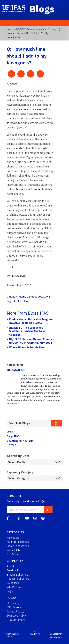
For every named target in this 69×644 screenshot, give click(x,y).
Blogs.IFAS (13, 436)
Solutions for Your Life (20, 441)
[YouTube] (27, 518)
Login (10, 591)
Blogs (42, 9)
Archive (19, 301)
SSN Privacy (14, 607)
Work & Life (14, 550)
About (10, 566)
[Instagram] (43, 518)
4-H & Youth (14, 554)
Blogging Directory (18, 575)
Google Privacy (16, 611)
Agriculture (13, 538)
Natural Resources (18, 542)
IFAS (59, 637)
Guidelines (13, 583)
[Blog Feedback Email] (35, 518)
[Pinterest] (19, 518)
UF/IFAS (12, 445)
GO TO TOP (36, 634)
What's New (14, 587)
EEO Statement (16, 620)
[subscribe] (48, 510)
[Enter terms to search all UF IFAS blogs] (29, 423)
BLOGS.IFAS (16, 370)
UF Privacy (13, 603)
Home (10, 29)
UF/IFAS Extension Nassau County (36, 29)
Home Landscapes (31, 297)
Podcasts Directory (18, 579)
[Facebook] (8, 518)
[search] (57, 423)
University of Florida (56, 636)
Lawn (47, 297)
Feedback (13, 570)
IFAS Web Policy (16, 616)
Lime (27, 301)
